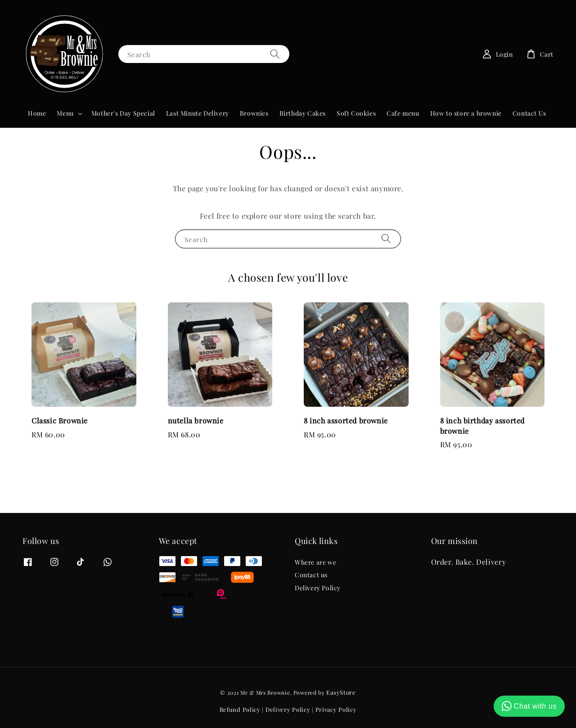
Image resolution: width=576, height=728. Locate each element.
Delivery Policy (318, 588)
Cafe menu (403, 113)
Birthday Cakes (303, 113)
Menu (65, 113)
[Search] (275, 54)
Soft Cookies (356, 113)
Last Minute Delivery (198, 113)
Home (37, 113)
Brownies (254, 113)
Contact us (311, 575)
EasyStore (341, 692)
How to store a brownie (466, 113)
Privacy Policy (336, 709)
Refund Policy (240, 709)
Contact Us (529, 113)
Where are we (315, 562)
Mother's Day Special (123, 113)
